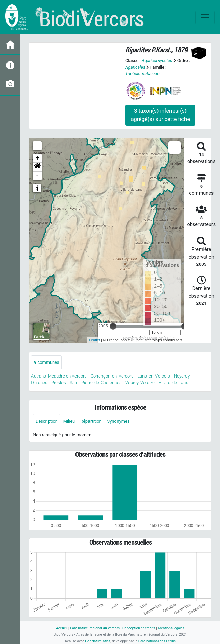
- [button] (37, 176)
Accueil (62, 628)
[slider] (113, 326)
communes (46, 362)
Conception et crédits (139, 628)
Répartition (91, 421)
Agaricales (135, 67)
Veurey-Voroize (140, 382)
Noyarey (182, 376)
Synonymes (119, 421)
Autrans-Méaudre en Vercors (59, 376)
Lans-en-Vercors (154, 376)
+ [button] (37, 158)
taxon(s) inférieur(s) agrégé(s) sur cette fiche (160, 115)
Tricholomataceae (142, 74)
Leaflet (94, 340)
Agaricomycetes (157, 61)
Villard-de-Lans (173, 382)
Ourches (39, 382)
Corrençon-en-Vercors (112, 376)
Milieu (69, 421)
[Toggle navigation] (205, 17)
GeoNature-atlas (98, 641)
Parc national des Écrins (157, 641)
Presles (59, 382)
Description (47, 421)
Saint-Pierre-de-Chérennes (96, 382)
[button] (37, 167)
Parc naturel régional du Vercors (95, 628)
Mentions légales (171, 628)
